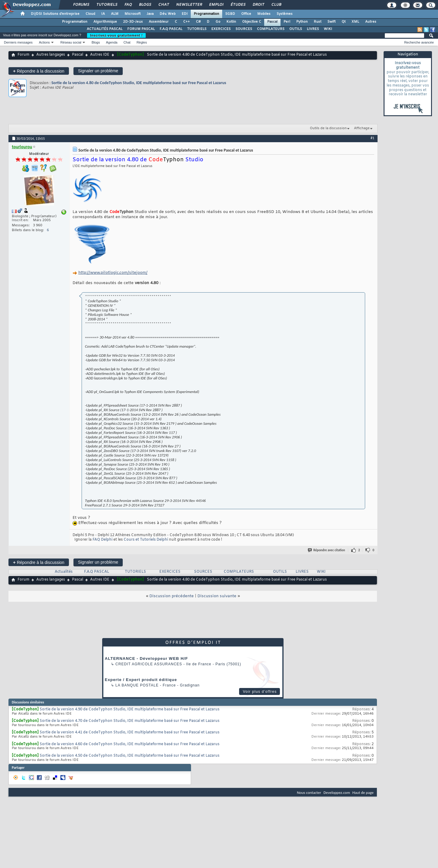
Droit (258, 5)
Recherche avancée (419, 42)
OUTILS (296, 29)
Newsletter (189, 5)
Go (218, 22)
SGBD (230, 14)
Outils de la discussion (328, 128)
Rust (318, 22)
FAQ (128, 5)
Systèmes (285, 14)
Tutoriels (107, 5)
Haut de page (363, 793)
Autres (371, 22)
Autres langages (51, 55)
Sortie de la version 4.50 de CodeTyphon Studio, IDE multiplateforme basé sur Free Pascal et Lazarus (130, 756)
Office (246, 14)
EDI (185, 14)
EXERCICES (221, 29)
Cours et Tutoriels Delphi (146, 540)
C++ (187, 22)
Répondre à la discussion (39, 71)
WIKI (328, 29)
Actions (44, 42)
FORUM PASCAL (141, 29)
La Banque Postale (137, 685)
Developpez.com (337, 793)
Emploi (216, 5)
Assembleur (159, 22)
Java (150, 14)
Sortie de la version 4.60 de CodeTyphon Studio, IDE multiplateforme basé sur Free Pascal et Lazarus (130, 744)
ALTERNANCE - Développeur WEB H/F (146, 658)
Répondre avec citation (327, 550)
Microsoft (133, 14)
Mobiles (264, 14)
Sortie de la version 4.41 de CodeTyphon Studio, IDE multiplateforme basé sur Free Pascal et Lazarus (130, 732)
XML (355, 22)
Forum (23, 55)
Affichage (362, 128)
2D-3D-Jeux (133, 22)
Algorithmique (105, 22)
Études (238, 5)
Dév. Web (168, 14)
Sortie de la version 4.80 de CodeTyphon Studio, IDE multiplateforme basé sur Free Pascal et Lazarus (139, 83)
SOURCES (244, 29)
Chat (163, 5)
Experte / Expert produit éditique (141, 680)
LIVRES (313, 29)
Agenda (112, 42)
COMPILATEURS (271, 29)
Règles (142, 42)
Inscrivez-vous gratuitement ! (116, 35)
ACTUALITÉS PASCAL (105, 29)
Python (302, 22)
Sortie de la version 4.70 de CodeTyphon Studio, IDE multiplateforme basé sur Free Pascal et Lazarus (130, 721)
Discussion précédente (172, 596)
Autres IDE (100, 55)
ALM (115, 14)
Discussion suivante (217, 596)
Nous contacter (309, 793)
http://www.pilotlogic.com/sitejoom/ (113, 273)
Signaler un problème (98, 71)
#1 (372, 138)
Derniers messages (18, 42)
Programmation (206, 14)
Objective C (252, 22)
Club (276, 5)
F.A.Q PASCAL (171, 29)
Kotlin (231, 22)
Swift (331, 22)
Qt (344, 22)
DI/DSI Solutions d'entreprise (55, 14)
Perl (287, 22)
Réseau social (71, 42)
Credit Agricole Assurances (149, 664)
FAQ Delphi (102, 540)
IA (103, 14)
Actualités (64, 572)
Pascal (272, 22)
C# (198, 22)
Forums (81, 5)
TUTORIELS (197, 29)
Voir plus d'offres (260, 692)
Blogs (145, 5)
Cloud (90, 14)
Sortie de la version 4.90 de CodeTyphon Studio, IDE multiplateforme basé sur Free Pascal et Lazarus (130, 709)
